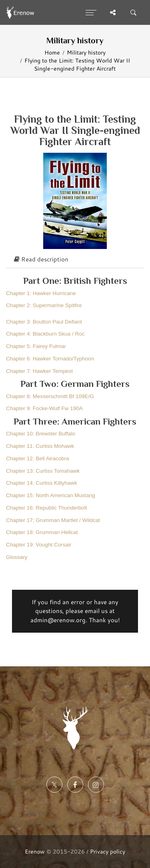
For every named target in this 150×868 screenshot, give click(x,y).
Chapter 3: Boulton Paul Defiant (44, 322)
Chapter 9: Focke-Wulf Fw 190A (44, 408)
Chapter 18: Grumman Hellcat (42, 532)
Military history (86, 52)
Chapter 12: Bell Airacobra (38, 458)
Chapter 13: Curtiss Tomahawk (43, 471)
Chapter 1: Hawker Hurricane (41, 293)
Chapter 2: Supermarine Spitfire (44, 305)
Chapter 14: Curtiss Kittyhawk (42, 483)
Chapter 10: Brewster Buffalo (41, 434)
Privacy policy (108, 851)
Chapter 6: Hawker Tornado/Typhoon (50, 359)
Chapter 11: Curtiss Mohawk (40, 446)
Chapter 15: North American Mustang (51, 495)
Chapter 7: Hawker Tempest (39, 371)
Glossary (17, 557)
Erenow (35, 851)
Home (52, 52)
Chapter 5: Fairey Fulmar (36, 346)
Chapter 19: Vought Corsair (39, 545)
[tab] (75, 260)
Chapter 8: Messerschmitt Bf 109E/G (50, 396)
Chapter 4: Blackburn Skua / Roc (45, 334)
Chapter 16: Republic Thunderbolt (46, 508)
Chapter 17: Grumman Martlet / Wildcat (53, 520)
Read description (41, 259)
